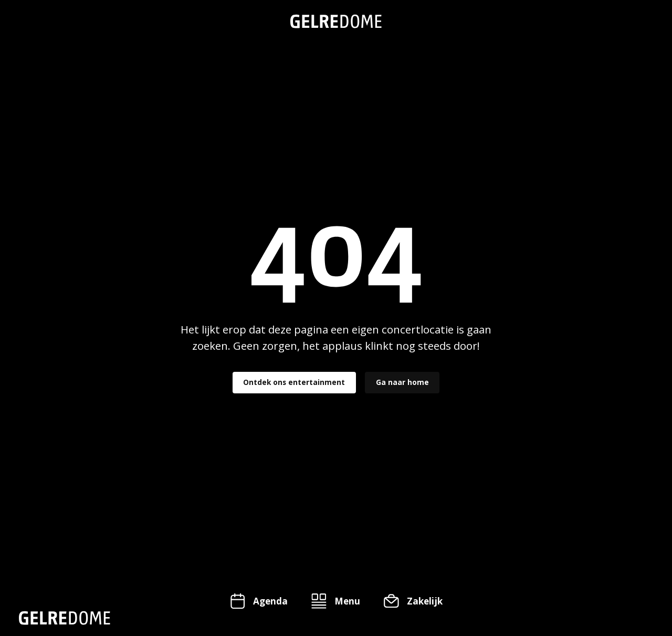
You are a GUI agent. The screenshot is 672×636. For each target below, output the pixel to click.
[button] (335, 601)
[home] (336, 21)
